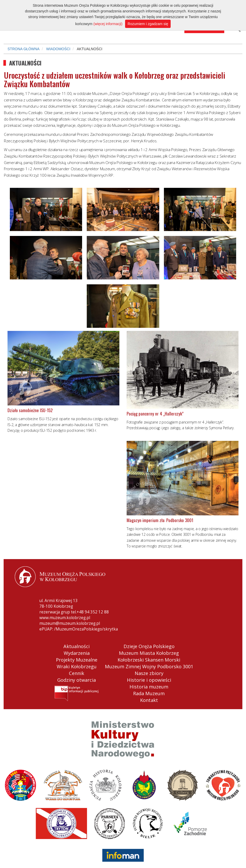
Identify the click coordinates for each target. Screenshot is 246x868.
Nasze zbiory (149, 673)
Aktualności (77, 646)
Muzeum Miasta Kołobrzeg (149, 653)
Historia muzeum (149, 687)
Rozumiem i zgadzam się (148, 24)
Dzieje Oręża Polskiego (149, 646)
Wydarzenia (77, 653)
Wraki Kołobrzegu (77, 666)
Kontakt (149, 700)
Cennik (77, 673)
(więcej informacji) (108, 24)
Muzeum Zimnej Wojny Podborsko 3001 (149, 666)
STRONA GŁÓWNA (24, 49)
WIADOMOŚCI (58, 49)
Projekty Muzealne (77, 660)
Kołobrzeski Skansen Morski (149, 660)
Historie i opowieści (149, 680)
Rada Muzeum (149, 693)
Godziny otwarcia (77, 680)
